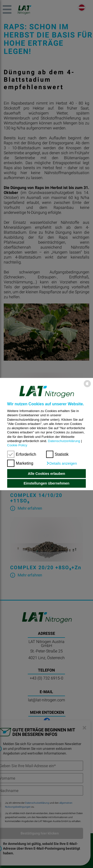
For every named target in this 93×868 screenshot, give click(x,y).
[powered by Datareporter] (87, 387)
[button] (62, 463)
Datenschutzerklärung (64, 441)
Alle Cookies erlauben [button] (46, 474)
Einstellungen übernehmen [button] (46, 483)
